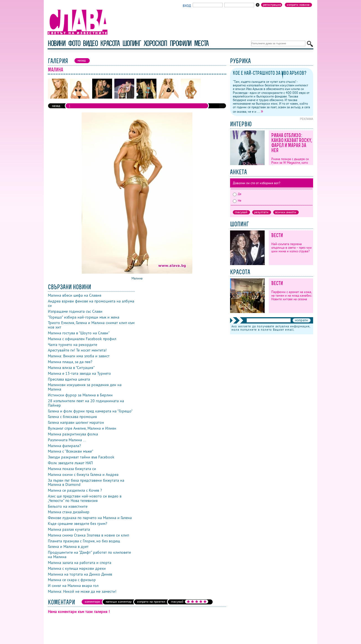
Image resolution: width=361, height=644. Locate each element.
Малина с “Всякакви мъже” (71, 451)
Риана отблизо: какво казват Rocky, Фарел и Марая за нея (292, 143)
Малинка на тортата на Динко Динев (80, 574)
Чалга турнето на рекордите (73, 345)
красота (110, 43)
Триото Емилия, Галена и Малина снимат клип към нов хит (91, 325)
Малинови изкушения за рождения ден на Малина (85, 387)
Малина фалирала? (64, 446)
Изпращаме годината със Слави (75, 311)
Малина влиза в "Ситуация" (71, 368)
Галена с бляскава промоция (72, 417)
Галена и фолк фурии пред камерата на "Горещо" (90, 411)
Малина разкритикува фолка (73, 434)
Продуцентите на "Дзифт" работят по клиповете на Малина (89, 555)
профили (180, 43)
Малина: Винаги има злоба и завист (79, 356)
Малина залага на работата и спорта (80, 563)
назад (56, 106)
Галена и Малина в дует (68, 546)
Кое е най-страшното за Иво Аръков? (270, 73)
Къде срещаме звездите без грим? (78, 524)
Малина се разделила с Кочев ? (75, 490)
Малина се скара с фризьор (72, 580)
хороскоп (155, 43)
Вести (277, 235)
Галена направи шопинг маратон (76, 422)
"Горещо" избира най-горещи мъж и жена (84, 317)
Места (201, 43)
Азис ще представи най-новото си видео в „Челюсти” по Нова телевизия (85, 498)
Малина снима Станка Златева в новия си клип (88, 535)
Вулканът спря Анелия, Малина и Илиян (82, 428)
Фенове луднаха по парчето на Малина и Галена (90, 518)
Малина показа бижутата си (72, 469)
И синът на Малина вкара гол (73, 586)
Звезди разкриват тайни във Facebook (81, 457)
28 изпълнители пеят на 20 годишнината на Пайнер (86, 403)
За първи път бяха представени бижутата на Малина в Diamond (86, 483)
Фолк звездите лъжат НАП (70, 463)
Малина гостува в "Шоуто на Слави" (79, 333)
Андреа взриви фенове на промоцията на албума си (91, 303)
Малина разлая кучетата (69, 529)
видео (90, 43)
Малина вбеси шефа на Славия (75, 295)
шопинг (132, 43)
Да (237, 194)
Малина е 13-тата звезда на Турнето (79, 373)
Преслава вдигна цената (69, 379)
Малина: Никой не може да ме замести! (82, 591)
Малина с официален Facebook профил (82, 339)
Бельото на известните (68, 506)
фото (74, 43)
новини (56, 43)
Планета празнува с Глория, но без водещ (84, 541)
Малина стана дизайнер (69, 512)
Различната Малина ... (67, 440)
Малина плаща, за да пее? (70, 362)
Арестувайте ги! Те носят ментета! (77, 350)
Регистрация (272, 5)
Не (237, 201)
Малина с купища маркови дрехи (77, 568)
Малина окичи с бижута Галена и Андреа (83, 474)
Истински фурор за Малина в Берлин (80, 395)
